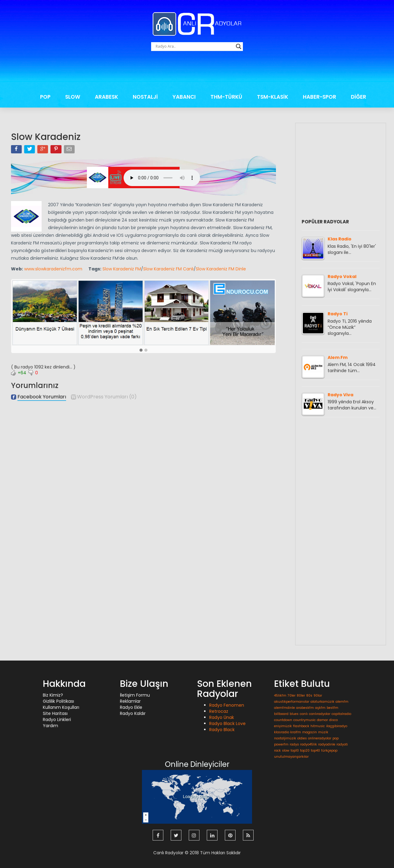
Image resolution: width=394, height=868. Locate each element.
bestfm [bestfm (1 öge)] (333, 708)
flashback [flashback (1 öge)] (301, 726)
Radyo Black (222, 730)
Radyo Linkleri (57, 720)
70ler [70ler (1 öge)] (292, 696)
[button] (141, 350)
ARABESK (106, 97)
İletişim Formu (135, 695)
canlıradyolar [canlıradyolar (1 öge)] (320, 714)
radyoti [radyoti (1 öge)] (342, 744)
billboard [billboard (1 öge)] (281, 714)
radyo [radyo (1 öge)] (294, 744)
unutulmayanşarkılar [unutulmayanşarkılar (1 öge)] (291, 757)
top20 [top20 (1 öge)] (305, 751)
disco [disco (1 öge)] (333, 720)
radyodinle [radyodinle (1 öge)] (327, 744)
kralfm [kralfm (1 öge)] (296, 732)
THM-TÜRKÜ (226, 97)
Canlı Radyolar (168, 853)
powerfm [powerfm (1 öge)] (281, 744)
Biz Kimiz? (53, 695)
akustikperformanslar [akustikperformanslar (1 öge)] (292, 702)
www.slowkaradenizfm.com (53, 269)
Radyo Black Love (227, 723)
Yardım (50, 726)
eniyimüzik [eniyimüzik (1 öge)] (283, 726)
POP (45, 97)
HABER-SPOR (320, 97)
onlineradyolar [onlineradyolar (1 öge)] (320, 738)
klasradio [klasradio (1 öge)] (282, 732)
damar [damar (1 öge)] (322, 720)
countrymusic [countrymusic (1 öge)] (305, 720)
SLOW (73, 97)
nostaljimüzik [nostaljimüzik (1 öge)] (285, 738)
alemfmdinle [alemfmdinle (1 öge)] (284, 708)
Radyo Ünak (222, 717)
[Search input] (194, 46)
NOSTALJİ (145, 97)
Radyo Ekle (131, 707)
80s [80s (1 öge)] (309, 696)
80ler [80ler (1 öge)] (301, 696)
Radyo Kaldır (133, 713)
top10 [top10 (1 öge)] (295, 751)
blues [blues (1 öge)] (294, 714)
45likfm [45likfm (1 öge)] (280, 696)
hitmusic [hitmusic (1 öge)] (318, 726)
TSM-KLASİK (273, 97)
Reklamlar (130, 701)
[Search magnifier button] (239, 46)
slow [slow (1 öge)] (286, 751)
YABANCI (184, 97)
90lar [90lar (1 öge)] (318, 696)
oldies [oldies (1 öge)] (302, 738)
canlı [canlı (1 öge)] (304, 714)
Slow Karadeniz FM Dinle (221, 269)
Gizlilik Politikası (58, 701)
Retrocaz (219, 711)
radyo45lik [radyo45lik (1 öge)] (309, 744)
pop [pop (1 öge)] (336, 738)
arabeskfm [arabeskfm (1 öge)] (305, 708)
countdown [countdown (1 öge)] (283, 720)
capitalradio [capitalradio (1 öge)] (341, 714)
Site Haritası (55, 713)
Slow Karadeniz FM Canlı (168, 269)
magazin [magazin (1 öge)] (310, 732)
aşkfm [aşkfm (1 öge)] (320, 708)
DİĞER (359, 97)
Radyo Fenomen (227, 705)
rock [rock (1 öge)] (277, 751)
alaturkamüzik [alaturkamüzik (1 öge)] (322, 702)
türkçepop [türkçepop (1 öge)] (329, 751)
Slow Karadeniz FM (122, 269)
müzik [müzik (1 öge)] (323, 732)
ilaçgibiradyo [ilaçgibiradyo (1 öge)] (337, 726)
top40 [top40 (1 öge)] (315, 751)
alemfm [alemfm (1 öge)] (342, 702)
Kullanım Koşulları (61, 707)
